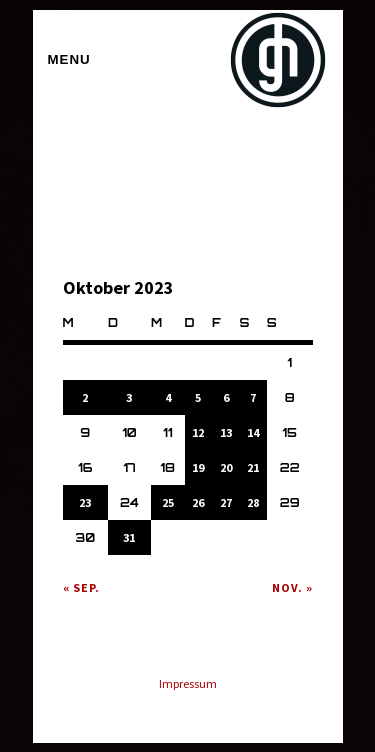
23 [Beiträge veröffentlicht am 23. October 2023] (85, 502)
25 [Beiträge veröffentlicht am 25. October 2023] (168, 502)
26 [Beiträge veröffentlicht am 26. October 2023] (198, 502)
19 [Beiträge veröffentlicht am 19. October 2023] (198, 467)
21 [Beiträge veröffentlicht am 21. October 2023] (253, 467)
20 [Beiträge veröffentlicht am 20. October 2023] (226, 467)
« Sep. (81, 587)
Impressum (188, 683)
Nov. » (292, 587)
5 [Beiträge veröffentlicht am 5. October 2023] (198, 397)
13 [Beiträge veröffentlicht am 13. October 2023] (226, 432)
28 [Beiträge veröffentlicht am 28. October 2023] (253, 502)
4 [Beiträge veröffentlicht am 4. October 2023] (168, 397)
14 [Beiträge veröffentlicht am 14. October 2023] (253, 432)
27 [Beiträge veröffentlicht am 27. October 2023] (226, 502)
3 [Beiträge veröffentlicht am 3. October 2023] (129, 397)
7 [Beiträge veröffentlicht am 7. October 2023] (253, 397)
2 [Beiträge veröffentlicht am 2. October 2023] (85, 397)
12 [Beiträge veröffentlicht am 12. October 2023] (198, 432)
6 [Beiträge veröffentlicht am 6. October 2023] (226, 397)
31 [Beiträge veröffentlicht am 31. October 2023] (129, 537)
